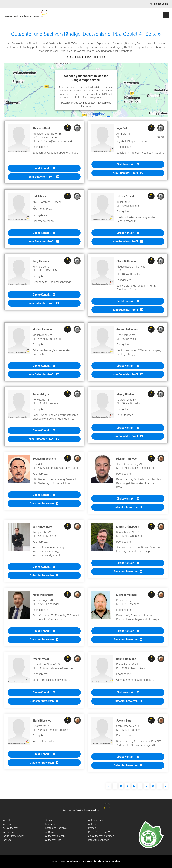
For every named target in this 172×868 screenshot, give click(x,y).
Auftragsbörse (96, 820)
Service (49, 820)
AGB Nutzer (51, 832)
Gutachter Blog (53, 840)
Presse (92, 828)
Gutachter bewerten (44, 503)
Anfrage (92, 824)
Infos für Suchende (99, 840)
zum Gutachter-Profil (44, 177)
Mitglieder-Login (159, 4)
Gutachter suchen (55, 836)
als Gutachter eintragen (101, 836)
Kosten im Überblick (56, 828)
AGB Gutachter (10, 828)
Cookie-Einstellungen (13, 836)
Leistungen (51, 824)
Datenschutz (9, 832)
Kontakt (6, 820)
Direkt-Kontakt (44, 168)
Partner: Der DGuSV (99, 832)
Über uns (7, 840)
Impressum (8, 824)
